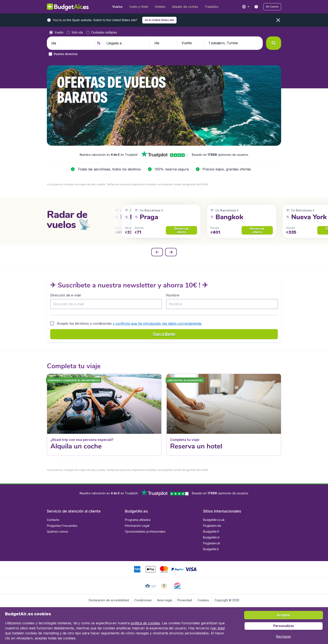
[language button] (245, 7)
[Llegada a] (126, 43)
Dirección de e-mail (65, 295)
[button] (272, 7)
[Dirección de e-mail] (106, 304)
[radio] (56, 32)
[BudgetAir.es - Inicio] (68, 7)
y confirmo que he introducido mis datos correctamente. (157, 323)
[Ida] (71, 43)
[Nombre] (222, 304)
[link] (256, 7)
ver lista (218, 628)
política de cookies (145, 623)
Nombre (173, 295)
